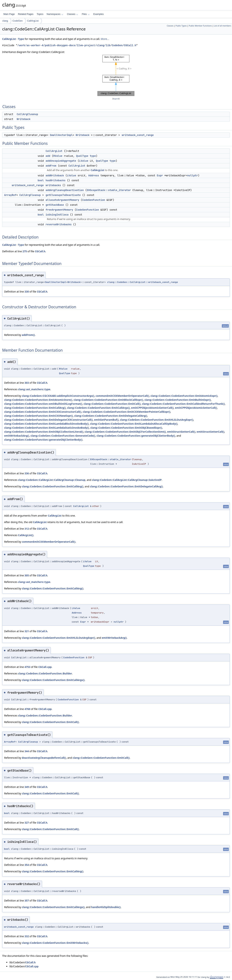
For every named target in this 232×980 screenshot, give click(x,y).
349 (27, 787)
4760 (27, 709)
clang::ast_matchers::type (34, 389)
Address (94, 175)
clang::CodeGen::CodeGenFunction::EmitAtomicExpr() (184, 396)
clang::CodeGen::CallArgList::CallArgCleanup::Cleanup (52, 480)
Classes (72, 14)
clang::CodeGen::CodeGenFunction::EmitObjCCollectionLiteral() (44, 432)
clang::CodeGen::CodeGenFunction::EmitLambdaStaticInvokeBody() (47, 428)
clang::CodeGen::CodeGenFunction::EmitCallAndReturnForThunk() (183, 404)
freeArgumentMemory (59, 210)
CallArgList (33, 21)
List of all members (222, 26)
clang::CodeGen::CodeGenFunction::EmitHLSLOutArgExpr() (157, 420)
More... (105, 39)
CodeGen (18, 21)
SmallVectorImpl (61, 135)
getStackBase (55, 205)
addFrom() (28, 335)
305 (27, 575)
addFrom (51, 166)
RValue (58, 156)
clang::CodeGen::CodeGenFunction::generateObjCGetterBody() (136, 436)
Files (86, 14)
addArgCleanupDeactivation (65, 190)
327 (27, 823)
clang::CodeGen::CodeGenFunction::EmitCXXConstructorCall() (43, 412)
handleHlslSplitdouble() (106, 907)
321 (27, 631)
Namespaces (55, 14)
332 (27, 936)
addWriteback (55, 175)
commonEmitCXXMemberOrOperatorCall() (122, 396)
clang (5, 21)
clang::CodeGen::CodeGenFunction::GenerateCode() (63, 436)
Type (21, 39)
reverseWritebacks (59, 224)
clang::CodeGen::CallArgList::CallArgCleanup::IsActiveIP (127, 480)
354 (27, 865)
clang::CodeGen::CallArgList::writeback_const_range (142, 282)
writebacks (53, 185)
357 (27, 901)
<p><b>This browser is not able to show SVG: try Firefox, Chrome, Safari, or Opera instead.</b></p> (116, 75)
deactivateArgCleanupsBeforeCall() (44, 758)
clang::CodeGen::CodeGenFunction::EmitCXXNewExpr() (39, 416)
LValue (84, 161)
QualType (82, 156)
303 (27, 383)
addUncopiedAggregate (61, 161)
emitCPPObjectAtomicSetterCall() (196, 408)
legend (116, 99)
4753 (27, 667)
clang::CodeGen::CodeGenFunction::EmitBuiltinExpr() (178, 400)
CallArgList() (26, 535)
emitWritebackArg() (17, 436)
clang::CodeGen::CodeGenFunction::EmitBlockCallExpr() (108, 400)
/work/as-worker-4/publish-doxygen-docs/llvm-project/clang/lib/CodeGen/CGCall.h (77, 45)
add (48, 156)
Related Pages (26, 14)
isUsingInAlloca (57, 215)
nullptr (193, 175)
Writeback (24, 119)
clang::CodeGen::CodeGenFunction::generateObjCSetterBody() (43, 440)
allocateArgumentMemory (62, 200)
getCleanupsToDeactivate (63, 195)
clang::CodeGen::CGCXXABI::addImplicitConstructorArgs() (58, 396)
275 (25, 251)
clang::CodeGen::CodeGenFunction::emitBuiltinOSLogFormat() (43, 404)
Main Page (9, 14)
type (93, 156)
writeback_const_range (138, 135)
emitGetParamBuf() (106, 420)
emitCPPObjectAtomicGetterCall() (152, 408)
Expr (160, 175)
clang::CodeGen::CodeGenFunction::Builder (45, 673)
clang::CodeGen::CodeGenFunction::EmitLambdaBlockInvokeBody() (46, 424)
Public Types (181, 26)
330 (27, 292)
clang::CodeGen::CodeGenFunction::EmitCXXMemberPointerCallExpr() (126, 412)
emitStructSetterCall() (211, 432)
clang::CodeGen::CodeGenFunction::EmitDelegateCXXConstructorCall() (48, 420)
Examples (99, 14)
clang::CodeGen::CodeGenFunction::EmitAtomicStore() (38, 400)
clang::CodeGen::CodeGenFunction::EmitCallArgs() (98, 408)
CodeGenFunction (94, 200)
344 (27, 751)
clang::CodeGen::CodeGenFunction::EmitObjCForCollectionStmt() (125, 432)
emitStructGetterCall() (181, 432)
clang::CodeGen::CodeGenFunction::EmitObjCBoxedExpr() (126, 428)
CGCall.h (40, 251)
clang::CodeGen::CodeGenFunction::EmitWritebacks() (55, 943)
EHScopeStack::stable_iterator (109, 190)
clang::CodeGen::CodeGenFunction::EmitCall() (112, 404)
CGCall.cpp (45, 667)
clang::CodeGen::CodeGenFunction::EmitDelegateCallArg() (111, 416)
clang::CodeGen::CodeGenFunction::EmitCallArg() (35, 408)
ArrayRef (10, 195)
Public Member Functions (200, 26)
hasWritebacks (56, 180)
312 (27, 529)
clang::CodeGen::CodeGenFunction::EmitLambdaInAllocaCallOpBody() (134, 424)
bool (41, 180)
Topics (40, 14)
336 (27, 473)
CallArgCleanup (27, 114)
